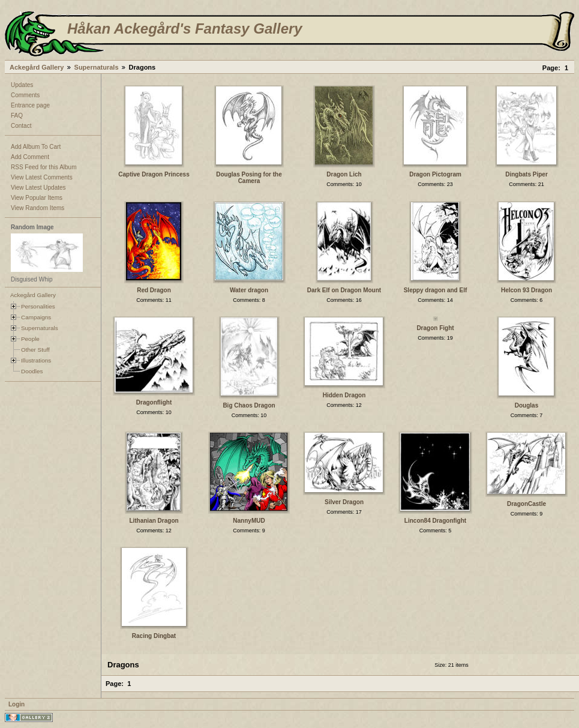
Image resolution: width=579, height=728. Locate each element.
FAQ (17, 116)
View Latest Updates (38, 188)
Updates (22, 85)
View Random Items (37, 208)
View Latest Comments (42, 177)
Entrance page (30, 105)
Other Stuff (35, 350)
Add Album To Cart (36, 147)
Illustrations (36, 360)
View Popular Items (37, 198)
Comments (25, 95)
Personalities (38, 306)
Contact (21, 126)
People (30, 339)
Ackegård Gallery (37, 67)
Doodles (32, 371)
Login (16, 704)
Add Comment (30, 157)
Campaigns (36, 317)
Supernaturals (97, 67)
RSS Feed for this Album (44, 167)
